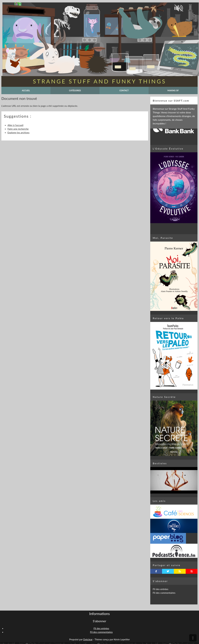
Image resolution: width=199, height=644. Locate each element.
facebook (156, 571)
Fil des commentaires (164, 593)
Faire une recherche (18, 129)
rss (180, 571)
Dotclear (88, 639)
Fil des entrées (160, 589)
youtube (192, 571)
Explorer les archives (18, 132)
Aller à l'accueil (15, 125)
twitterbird (168, 571)
